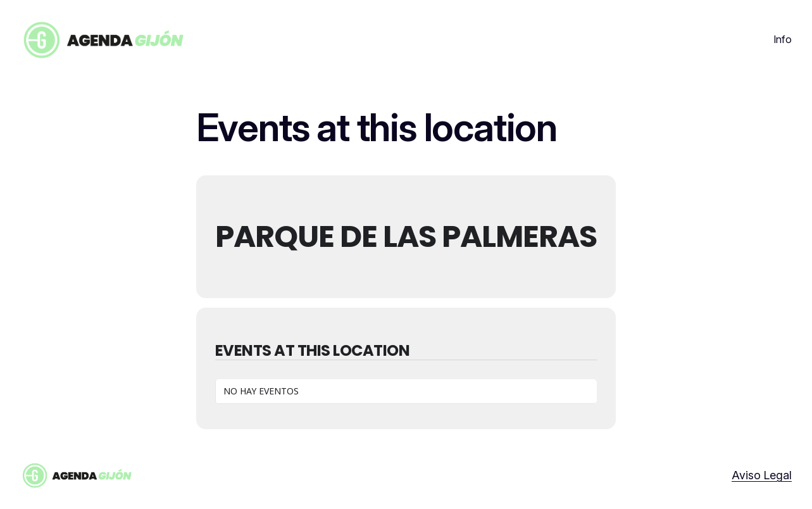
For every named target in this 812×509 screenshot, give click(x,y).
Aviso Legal (762, 475)
